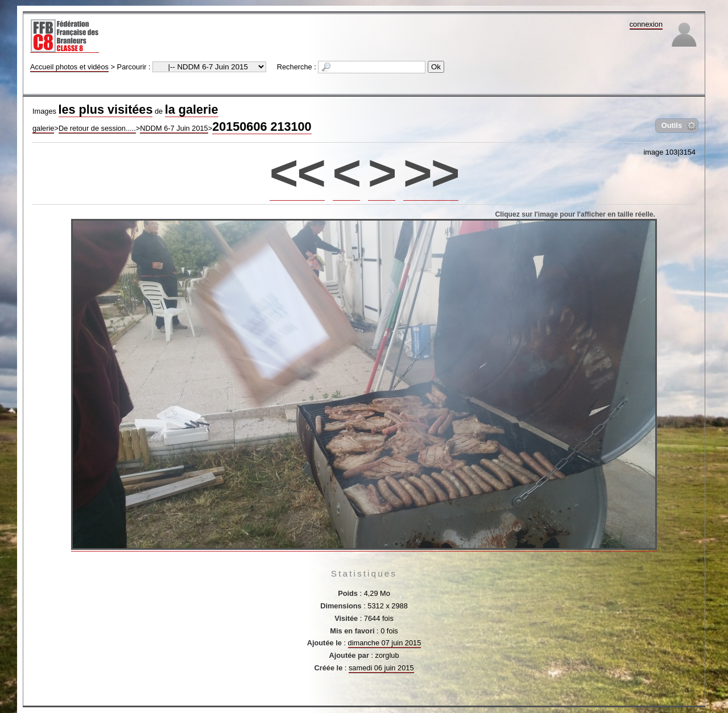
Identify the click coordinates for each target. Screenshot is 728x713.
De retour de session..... (97, 128)
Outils (672, 125)
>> (431, 173)
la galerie (192, 109)
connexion (646, 24)
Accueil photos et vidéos (69, 67)
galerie (43, 128)
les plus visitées (106, 109)
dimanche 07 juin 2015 (385, 643)
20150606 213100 (262, 127)
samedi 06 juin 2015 (381, 668)
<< (297, 173)
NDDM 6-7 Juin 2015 (174, 128)
